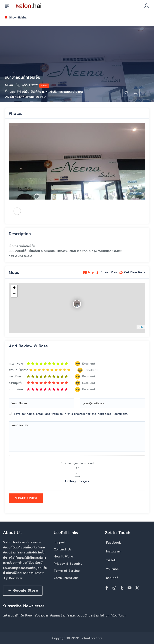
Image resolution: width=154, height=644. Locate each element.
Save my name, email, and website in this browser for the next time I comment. (71, 414)
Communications (66, 578)
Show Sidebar (16, 17)
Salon (9, 85)
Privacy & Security (68, 564)
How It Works (64, 556)
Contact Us (62, 549)
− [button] (14, 294)
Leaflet (141, 327)
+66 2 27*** (33, 85)
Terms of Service (67, 571)
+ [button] (14, 288)
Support (60, 542)
